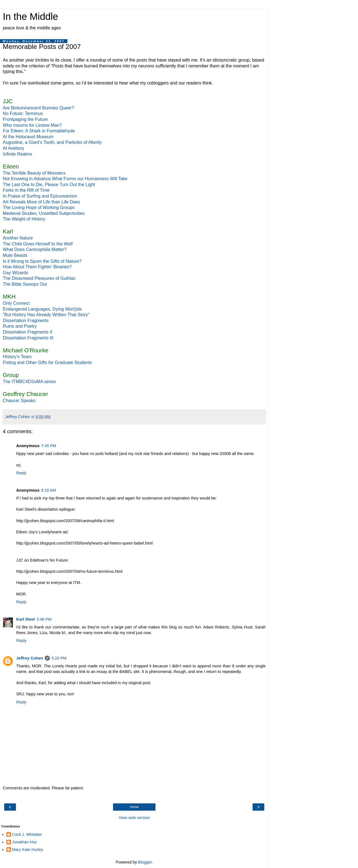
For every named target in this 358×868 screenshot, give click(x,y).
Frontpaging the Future (25, 119)
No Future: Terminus (23, 113)
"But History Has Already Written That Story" (46, 315)
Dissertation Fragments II (28, 332)
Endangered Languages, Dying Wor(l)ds (42, 309)
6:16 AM (49, 490)
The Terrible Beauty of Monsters (34, 173)
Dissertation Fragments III (28, 338)
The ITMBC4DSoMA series (29, 382)
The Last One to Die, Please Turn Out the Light (49, 185)
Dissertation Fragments (26, 321)
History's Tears (17, 357)
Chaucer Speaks (19, 401)
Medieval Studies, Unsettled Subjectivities (44, 213)
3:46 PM (44, 619)
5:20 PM (59, 658)
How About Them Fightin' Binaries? (37, 267)
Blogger (145, 862)
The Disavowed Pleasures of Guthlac (39, 278)
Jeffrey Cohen (30, 658)
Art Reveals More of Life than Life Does (41, 202)
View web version (134, 818)
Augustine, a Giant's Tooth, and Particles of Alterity (52, 142)
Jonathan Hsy (24, 842)
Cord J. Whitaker (27, 834)
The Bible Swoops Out (25, 284)
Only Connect (16, 303)
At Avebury (13, 148)
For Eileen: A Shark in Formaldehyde (39, 131)
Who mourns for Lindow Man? (32, 125)
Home (134, 807)
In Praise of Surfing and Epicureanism (40, 196)
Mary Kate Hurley (28, 850)
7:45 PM (49, 446)
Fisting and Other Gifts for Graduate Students (47, 363)
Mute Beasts (15, 255)
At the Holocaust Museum (28, 137)
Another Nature (18, 238)
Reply (21, 473)
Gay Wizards (16, 273)
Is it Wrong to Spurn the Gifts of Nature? (42, 261)
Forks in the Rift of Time (26, 190)
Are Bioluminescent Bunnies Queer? (38, 108)
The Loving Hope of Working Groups (39, 207)
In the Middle (30, 17)
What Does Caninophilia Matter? (35, 249)
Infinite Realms (17, 154)
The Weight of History (24, 219)
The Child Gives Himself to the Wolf (38, 244)
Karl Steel (25, 619)
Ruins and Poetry (20, 326)
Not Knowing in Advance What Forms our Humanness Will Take (65, 179)
